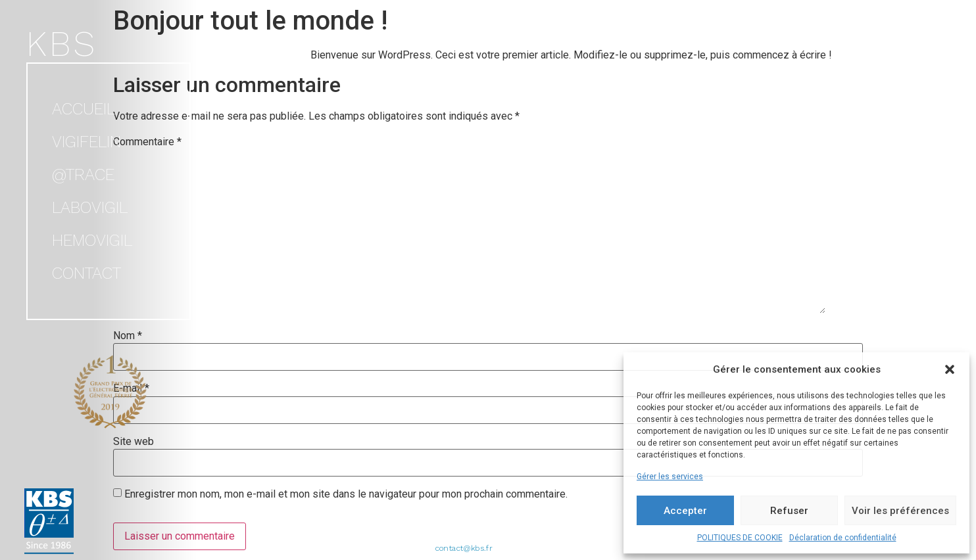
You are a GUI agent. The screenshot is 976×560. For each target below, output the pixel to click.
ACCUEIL (84, 109)
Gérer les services (670, 477)
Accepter (685, 511)
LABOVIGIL (90, 207)
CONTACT (86, 273)
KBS (62, 44)
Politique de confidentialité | (550, 536)
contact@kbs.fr (464, 548)
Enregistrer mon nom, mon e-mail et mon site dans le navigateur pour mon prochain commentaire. (346, 494)
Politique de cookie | (456, 536)
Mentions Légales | (379, 536)
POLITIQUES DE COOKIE (740, 538)
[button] (950, 369)
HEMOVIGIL (92, 240)
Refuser (789, 511)
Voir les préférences (900, 511)
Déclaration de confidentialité (843, 538)
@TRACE (83, 175)
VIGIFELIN (86, 142)
